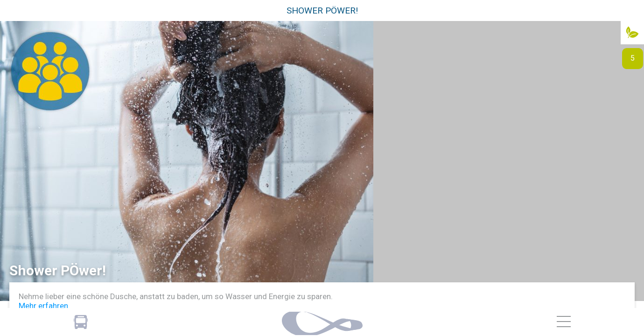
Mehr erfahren (43, 306)
